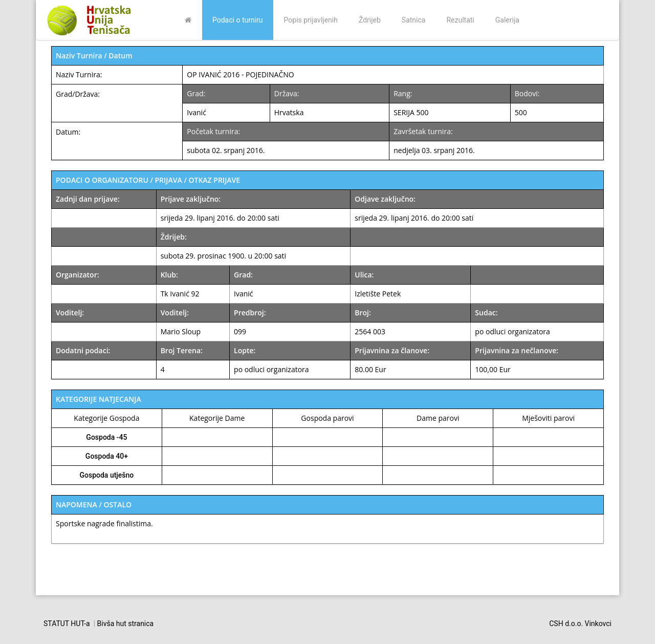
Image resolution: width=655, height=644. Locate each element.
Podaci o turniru (238, 20)
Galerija (507, 20)
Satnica (414, 20)
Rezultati (460, 20)
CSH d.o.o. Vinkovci (580, 624)
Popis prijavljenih (311, 20)
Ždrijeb (370, 20)
